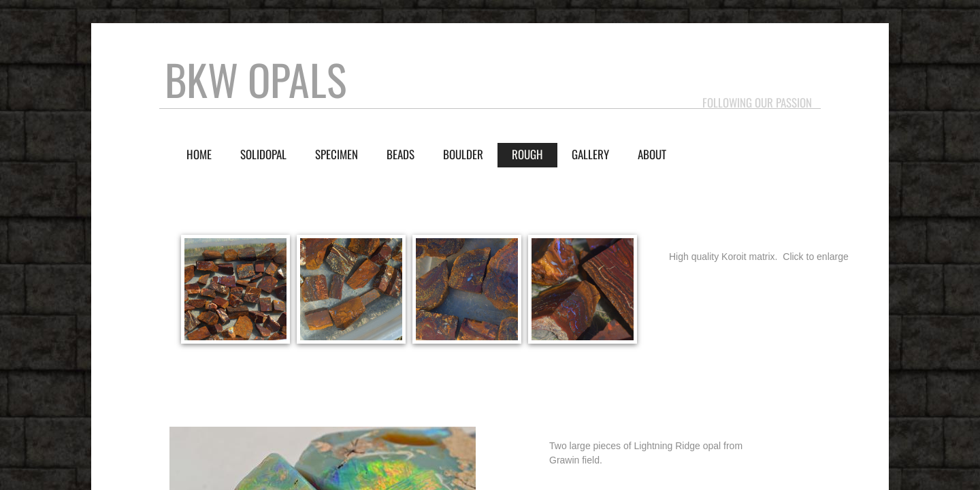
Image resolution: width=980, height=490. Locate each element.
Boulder (463, 154)
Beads (401, 154)
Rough (527, 154)
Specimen (337, 154)
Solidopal (263, 154)
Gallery (590, 154)
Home (199, 154)
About (652, 154)
